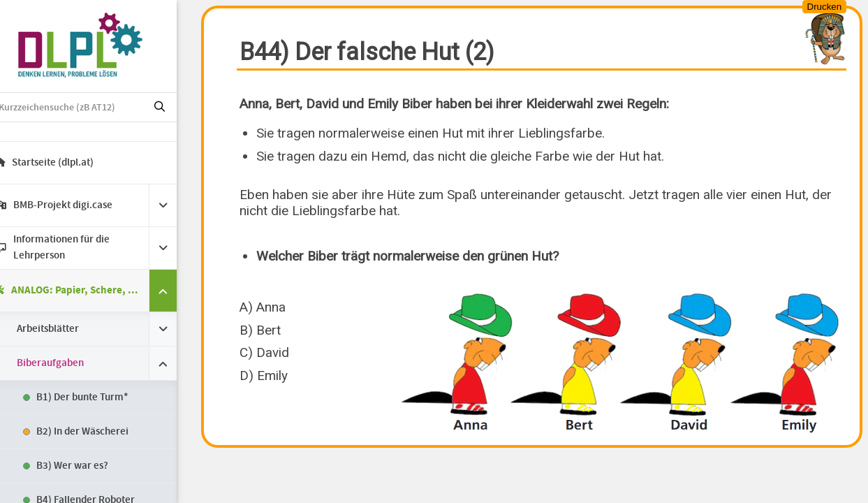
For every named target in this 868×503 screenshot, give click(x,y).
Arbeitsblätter (67, 329)
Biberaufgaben (69, 363)
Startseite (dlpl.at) (63, 163)
